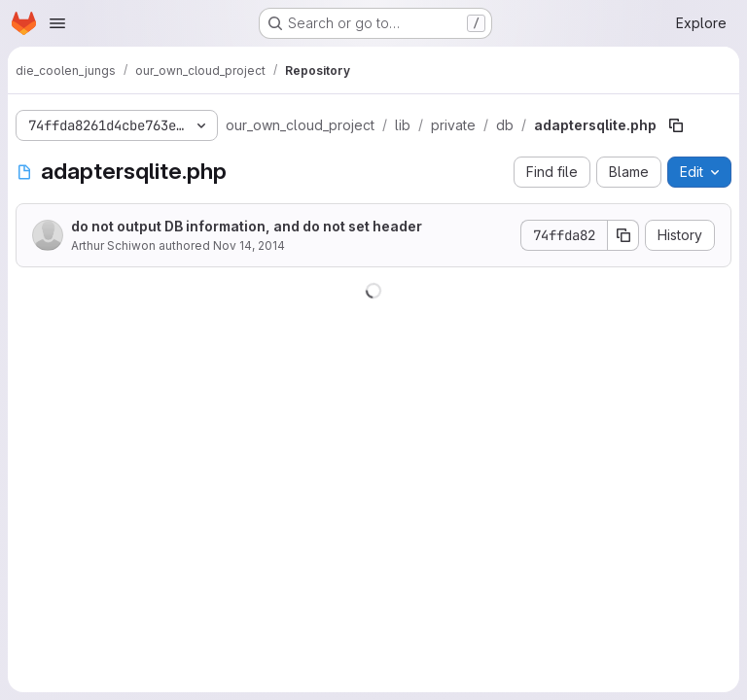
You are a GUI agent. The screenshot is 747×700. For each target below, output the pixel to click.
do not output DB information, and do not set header (247, 226)
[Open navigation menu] (57, 23)
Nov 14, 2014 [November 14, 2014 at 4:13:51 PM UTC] (249, 245)
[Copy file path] (676, 125)
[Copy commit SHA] (623, 235)
